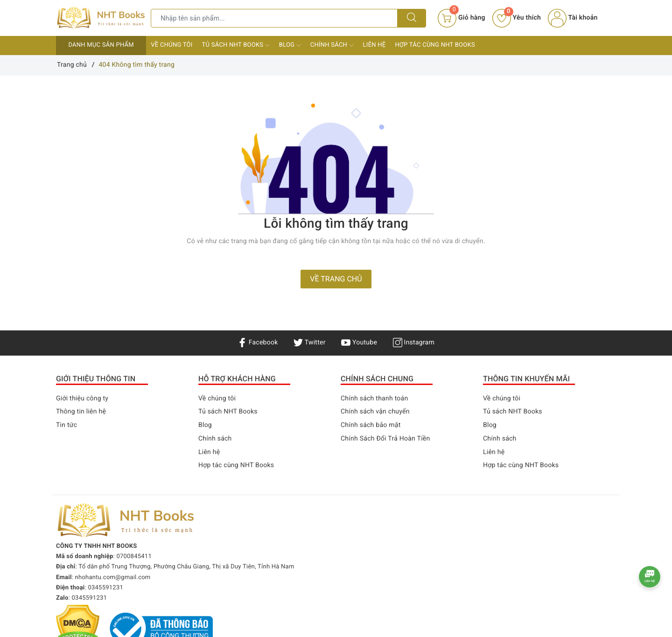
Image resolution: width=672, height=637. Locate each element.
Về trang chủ (336, 279)
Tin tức (66, 425)
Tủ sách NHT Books (236, 45)
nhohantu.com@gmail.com (113, 577)
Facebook (258, 343)
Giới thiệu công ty (82, 399)
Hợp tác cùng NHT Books (435, 45)
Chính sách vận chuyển (375, 412)
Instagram (414, 343)
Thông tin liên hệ (81, 412)
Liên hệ (374, 45)
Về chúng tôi (171, 45)
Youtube (359, 343)
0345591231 (105, 588)
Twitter (309, 343)
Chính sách (332, 45)
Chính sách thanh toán (374, 399)
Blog (290, 45)
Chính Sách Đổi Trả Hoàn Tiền (385, 439)
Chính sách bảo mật (371, 425)
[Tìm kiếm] (412, 18)
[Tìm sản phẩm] (274, 18)
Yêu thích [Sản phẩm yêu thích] (517, 18)
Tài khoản (573, 18)
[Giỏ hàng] (461, 18)
